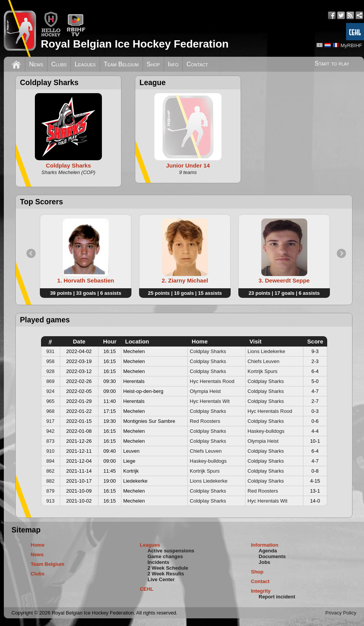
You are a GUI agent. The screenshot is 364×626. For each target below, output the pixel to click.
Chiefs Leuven (263, 361)
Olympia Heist (205, 391)
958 (51, 361)
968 (51, 411)
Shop (153, 64)
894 (51, 461)
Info (173, 64)
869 (51, 381)
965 (51, 401)
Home (38, 545)
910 (51, 451)
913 (51, 501)
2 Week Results (166, 574)
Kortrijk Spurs (262, 371)
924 (51, 391)
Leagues (85, 64)
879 (51, 491)
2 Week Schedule (168, 568)
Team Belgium (121, 64)
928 (51, 371)
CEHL (147, 589)
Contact (197, 64)
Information (265, 545)
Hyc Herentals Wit (210, 401)
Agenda (268, 551)
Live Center (161, 579)
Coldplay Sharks (208, 351)
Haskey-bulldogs (266, 431)
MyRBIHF (351, 45)
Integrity (261, 591)
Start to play (332, 63)
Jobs (264, 562)
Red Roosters (205, 421)
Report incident (277, 597)
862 (51, 471)
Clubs (59, 64)
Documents (272, 556)
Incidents (158, 562)
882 (51, 481)
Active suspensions (171, 551)
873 (51, 441)
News (36, 64)
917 (51, 421)
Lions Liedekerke (266, 351)
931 (51, 351)
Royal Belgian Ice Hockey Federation (134, 44)
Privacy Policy (341, 613)
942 (51, 431)
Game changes (165, 556)
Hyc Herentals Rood (212, 381)
